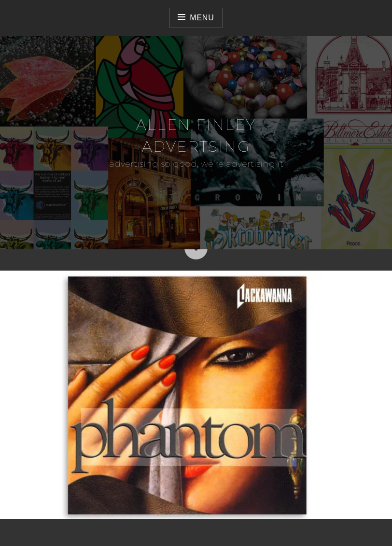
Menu (202, 18)
